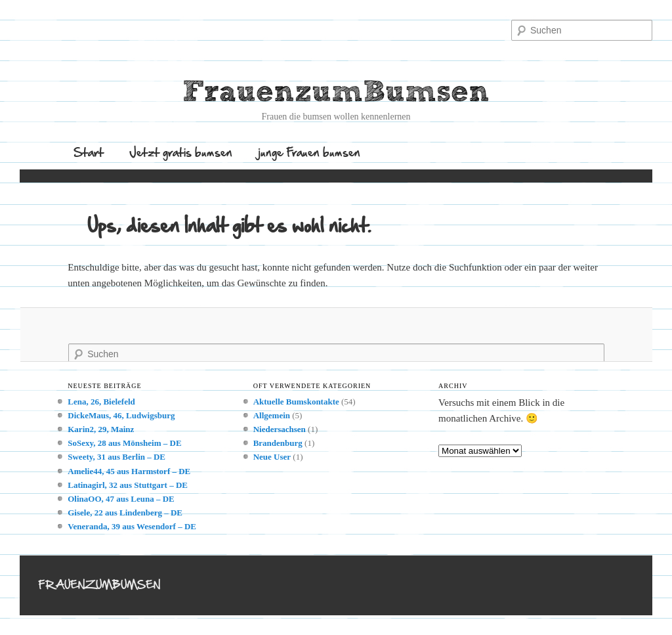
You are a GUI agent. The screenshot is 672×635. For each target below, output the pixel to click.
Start (89, 152)
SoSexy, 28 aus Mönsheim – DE (124, 443)
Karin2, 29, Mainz (101, 429)
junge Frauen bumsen (309, 152)
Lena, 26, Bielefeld (101, 402)
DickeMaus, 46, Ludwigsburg (121, 415)
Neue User (272, 457)
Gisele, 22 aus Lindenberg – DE (125, 513)
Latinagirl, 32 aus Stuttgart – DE (128, 485)
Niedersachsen (280, 429)
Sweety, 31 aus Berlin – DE (116, 457)
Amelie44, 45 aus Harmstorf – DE (129, 471)
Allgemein (272, 415)
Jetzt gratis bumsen (181, 152)
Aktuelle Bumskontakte (296, 402)
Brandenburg (278, 443)
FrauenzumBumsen (336, 93)
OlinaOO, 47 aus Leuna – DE (121, 499)
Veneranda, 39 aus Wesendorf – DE (132, 526)
